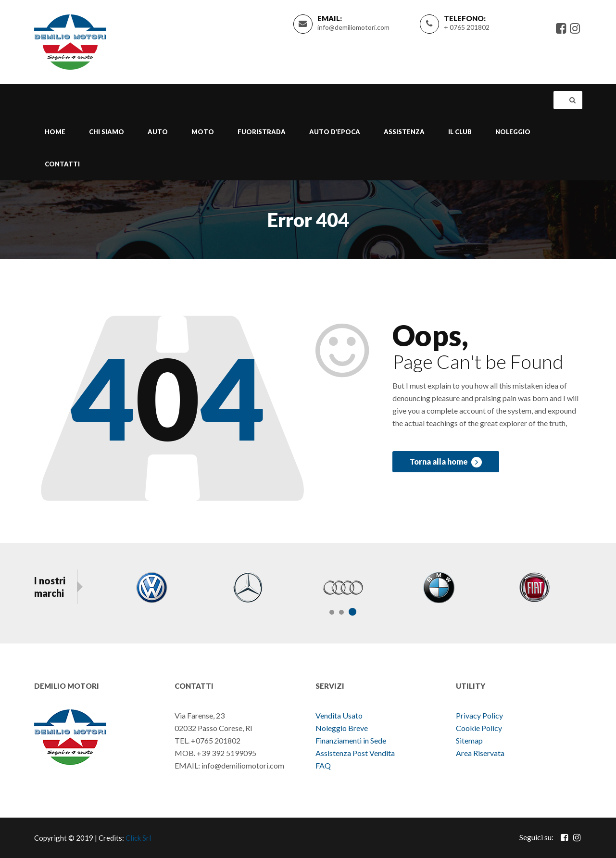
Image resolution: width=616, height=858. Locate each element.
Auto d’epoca (335, 132)
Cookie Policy (479, 728)
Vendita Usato (339, 715)
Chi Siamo (107, 132)
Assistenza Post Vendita (355, 753)
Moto (203, 132)
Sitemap (469, 740)
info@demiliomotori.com (353, 27)
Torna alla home (446, 462)
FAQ (323, 765)
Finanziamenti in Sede (351, 740)
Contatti (62, 164)
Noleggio (513, 132)
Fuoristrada (262, 132)
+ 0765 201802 (467, 27)
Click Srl (138, 838)
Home (55, 132)
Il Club (460, 132)
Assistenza (404, 132)
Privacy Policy (479, 715)
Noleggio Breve (342, 728)
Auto (158, 132)
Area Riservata (480, 753)
